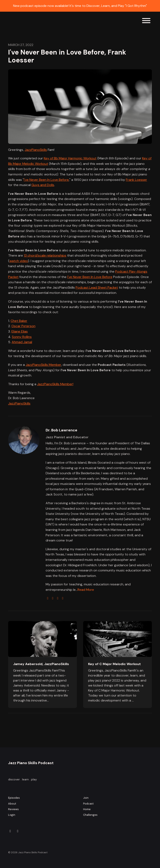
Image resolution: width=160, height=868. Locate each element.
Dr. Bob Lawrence (61, 430)
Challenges (90, 815)
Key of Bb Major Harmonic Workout (70, 158)
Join (86, 798)
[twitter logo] (53, 598)
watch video (19, 261)
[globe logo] (48, 598)
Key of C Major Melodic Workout (114, 664)
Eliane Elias (20, 331)
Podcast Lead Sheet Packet (97, 287)
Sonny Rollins (22, 337)
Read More (86, 590)
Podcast (88, 804)
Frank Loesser (136, 180)
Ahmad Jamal (22, 342)
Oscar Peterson (23, 326)
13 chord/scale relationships (45, 255)
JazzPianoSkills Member (43, 365)
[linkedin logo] (63, 598)
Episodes (14, 798)
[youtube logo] (58, 598)
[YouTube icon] (18, 831)
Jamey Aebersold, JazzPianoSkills (41, 664)
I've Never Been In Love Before (46, 180)
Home (87, 809)
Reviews (13, 809)
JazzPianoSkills (36, 150)
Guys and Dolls (43, 185)
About (12, 804)
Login (12, 815)
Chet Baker (19, 321)
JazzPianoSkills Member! (55, 384)
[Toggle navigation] (146, 21)
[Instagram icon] (10, 831)
